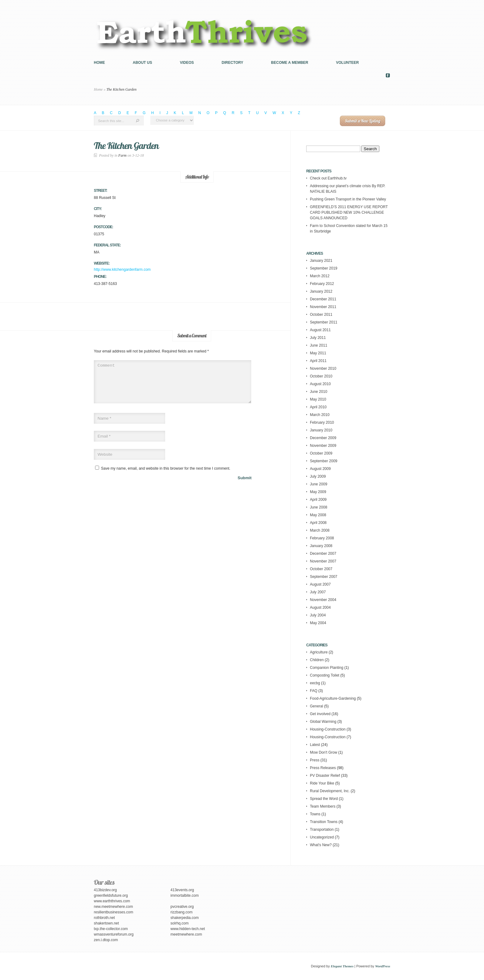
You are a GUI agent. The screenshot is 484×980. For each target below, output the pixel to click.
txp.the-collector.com (111, 929)
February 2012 (322, 284)
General (317, 706)
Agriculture (319, 652)
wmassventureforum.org (114, 934)
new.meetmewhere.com (113, 907)
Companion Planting (327, 668)
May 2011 (318, 353)
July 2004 (318, 615)
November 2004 (323, 600)
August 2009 (320, 469)
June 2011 (319, 345)
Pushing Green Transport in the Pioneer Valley (348, 199)
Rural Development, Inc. (330, 791)
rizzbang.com (181, 912)
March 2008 (320, 530)
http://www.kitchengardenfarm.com (122, 270)
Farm (122, 155)
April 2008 (318, 523)
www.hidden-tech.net (188, 929)
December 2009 (323, 438)
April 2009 (318, 500)
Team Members (323, 806)
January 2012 (321, 291)
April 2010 (318, 407)
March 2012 (320, 276)
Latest (315, 745)
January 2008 (321, 546)
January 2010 (321, 430)
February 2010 (322, 422)
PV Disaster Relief (325, 776)
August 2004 (320, 607)
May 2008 (318, 515)
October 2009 (321, 453)
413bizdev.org (105, 890)
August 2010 (320, 384)
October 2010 (321, 376)
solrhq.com (179, 923)
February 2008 (322, 538)
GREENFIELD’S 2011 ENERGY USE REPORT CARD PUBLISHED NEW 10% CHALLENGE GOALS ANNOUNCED (349, 212)
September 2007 (324, 577)
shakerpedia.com (184, 918)
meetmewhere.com (186, 934)
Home (99, 63)
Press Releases (323, 768)
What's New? (321, 845)
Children (317, 660)
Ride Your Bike (322, 783)
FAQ (314, 691)
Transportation (322, 830)
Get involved (320, 714)
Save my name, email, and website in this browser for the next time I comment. (166, 476)
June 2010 (319, 392)
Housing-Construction (328, 729)
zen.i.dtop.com (106, 940)
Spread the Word (324, 799)
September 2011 (324, 322)
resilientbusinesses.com (113, 912)
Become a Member (290, 63)
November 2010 (323, 369)
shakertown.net (106, 923)
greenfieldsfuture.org (111, 896)
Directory (232, 63)
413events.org (182, 890)
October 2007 (321, 569)
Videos (187, 63)
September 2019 (324, 268)
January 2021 (321, 261)
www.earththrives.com (112, 901)
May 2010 (318, 399)
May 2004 (318, 623)
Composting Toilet (325, 675)
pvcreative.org (182, 907)
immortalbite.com (184, 896)
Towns (315, 814)
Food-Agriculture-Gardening (333, 698)
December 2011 (323, 299)
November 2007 (323, 561)
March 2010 (320, 415)
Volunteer (348, 63)
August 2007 (320, 584)
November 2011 (323, 307)
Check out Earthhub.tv (328, 178)
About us (142, 63)
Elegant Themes (342, 966)
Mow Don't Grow (323, 752)
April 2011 (318, 361)
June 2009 (319, 484)
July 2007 (318, 592)
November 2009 (323, 446)
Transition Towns (324, 822)
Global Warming (323, 722)
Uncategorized (322, 837)
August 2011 (320, 330)
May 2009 (318, 492)
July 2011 (318, 338)
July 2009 (318, 476)
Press (315, 760)
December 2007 (323, 554)
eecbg (315, 683)
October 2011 (321, 315)
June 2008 (319, 507)
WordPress (383, 966)
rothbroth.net (104, 918)
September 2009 (324, 461)
